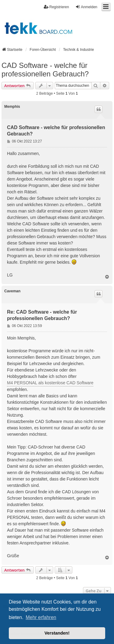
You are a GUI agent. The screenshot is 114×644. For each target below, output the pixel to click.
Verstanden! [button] (57, 633)
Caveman (12, 291)
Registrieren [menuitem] (56, 7)
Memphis (12, 107)
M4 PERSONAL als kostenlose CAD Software (50, 383)
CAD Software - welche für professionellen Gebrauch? (45, 70)
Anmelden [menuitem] (86, 7)
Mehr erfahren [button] (41, 617)
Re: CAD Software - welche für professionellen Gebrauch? (42, 315)
